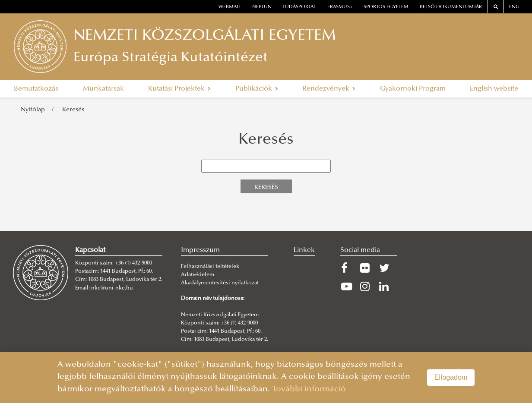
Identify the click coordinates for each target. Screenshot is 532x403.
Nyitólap (33, 110)
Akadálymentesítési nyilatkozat (220, 283)
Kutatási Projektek (179, 89)
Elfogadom (451, 377)
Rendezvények (329, 89)
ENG (514, 7)
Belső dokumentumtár (451, 7)
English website (494, 89)
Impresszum (200, 250)
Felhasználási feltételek (210, 267)
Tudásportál (299, 7)
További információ (309, 389)
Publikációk (257, 89)
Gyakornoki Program (413, 89)
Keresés (73, 110)
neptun (262, 7)
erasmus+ (340, 7)
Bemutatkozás (36, 89)
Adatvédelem (198, 275)
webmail (230, 7)
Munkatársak (103, 89)
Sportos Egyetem (386, 7)
